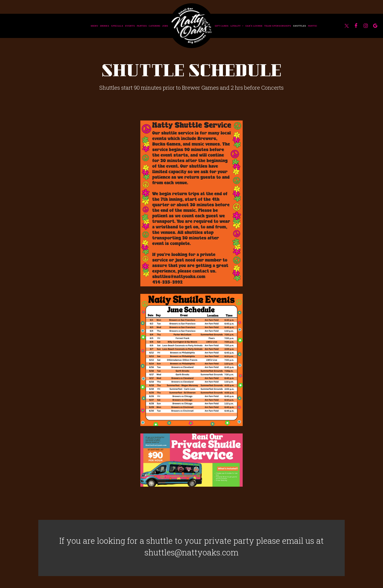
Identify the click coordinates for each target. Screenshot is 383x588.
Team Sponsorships (278, 26)
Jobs (165, 26)
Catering (154, 26)
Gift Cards (222, 26)
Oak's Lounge (254, 26)
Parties (142, 26)
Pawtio (312, 26)
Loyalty (237, 26)
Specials (117, 26)
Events (130, 26)
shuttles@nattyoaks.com (191, 552)
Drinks (105, 26)
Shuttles (300, 26)
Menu (94, 26)
